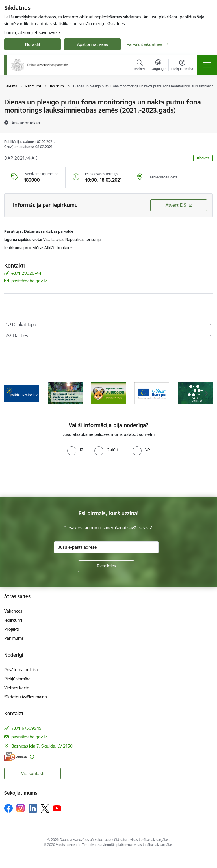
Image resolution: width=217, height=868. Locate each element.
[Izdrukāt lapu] (108, 324)
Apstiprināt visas (93, 44)
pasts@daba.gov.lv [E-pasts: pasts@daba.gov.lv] (29, 281)
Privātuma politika (21, 670)
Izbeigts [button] (203, 158)
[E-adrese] (16, 757)
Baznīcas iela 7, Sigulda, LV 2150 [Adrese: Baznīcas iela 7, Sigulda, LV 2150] (42, 746)
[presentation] (47, 477)
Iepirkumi (13, 620)
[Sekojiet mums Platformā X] (45, 808)
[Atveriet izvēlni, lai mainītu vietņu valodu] (158, 66)
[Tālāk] (206, 393)
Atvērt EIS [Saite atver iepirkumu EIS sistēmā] (176, 205)
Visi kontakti (33, 773)
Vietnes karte (17, 688)
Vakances (13, 611)
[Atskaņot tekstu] (27, 123)
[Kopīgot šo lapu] (108, 335)
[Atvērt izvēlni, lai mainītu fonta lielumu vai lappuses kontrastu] (182, 66)
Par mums (14, 638)
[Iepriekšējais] (11, 393)
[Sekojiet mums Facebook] (8, 808)
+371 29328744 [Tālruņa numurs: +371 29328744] (26, 273)
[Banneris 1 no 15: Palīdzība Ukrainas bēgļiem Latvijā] (22, 393)
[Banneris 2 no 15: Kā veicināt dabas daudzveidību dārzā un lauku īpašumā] (65, 393)
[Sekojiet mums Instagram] (21, 808)
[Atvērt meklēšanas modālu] (140, 66)
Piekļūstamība (17, 679)
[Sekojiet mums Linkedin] (33, 808)
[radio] (75, 450)
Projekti (11, 629)
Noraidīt (33, 44)
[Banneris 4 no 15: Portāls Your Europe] (152, 393)
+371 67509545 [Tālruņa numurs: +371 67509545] (26, 728)
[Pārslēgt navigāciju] (207, 65)
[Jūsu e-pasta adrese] (106, 547)
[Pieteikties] (106, 566)
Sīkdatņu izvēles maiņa (26, 697)
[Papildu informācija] (32, 757)
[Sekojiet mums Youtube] (57, 808)
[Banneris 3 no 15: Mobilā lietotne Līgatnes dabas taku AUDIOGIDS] (108, 393)
